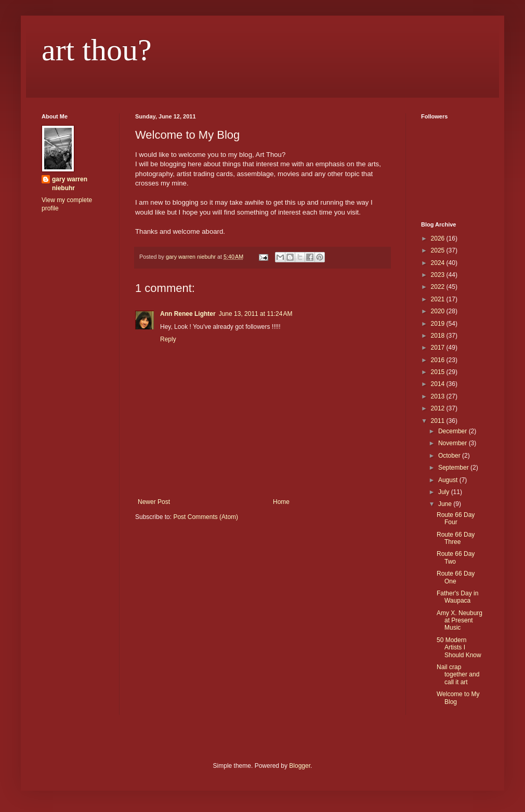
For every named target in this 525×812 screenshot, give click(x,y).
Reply (168, 339)
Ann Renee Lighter (188, 314)
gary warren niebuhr (70, 184)
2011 (439, 421)
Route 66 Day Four (456, 518)
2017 (439, 348)
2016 (439, 360)
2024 (439, 263)
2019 (439, 324)
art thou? (97, 50)
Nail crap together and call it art (458, 675)
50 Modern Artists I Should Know (459, 648)
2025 (439, 250)
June (446, 504)
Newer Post (154, 502)
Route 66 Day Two (456, 557)
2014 (439, 384)
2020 (439, 311)
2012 (439, 408)
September (454, 468)
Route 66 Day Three (456, 538)
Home (281, 502)
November (454, 443)
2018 (439, 336)
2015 (439, 372)
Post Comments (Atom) (206, 517)
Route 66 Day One (456, 577)
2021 (439, 299)
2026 (439, 238)
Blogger (300, 766)
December (454, 431)
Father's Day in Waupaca (457, 597)
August (449, 480)
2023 (439, 275)
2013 (439, 396)
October (450, 456)
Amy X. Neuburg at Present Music (460, 621)
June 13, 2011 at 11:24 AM (256, 314)
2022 (439, 287)
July (445, 492)
